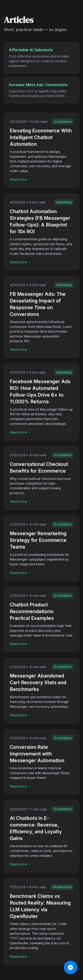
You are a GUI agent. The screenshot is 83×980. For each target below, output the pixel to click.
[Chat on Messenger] (70, 967)
